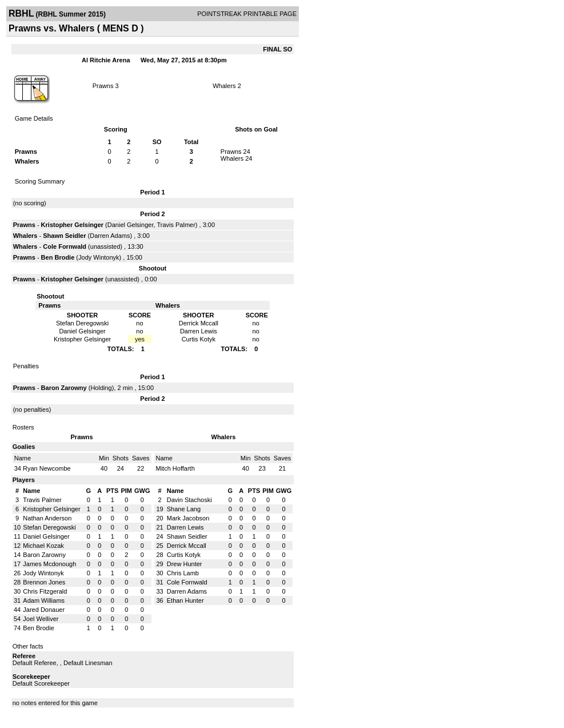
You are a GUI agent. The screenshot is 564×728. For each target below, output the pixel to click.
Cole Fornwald (65, 246)
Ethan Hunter (185, 600)
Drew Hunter (185, 564)
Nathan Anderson (47, 518)
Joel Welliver (41, 619)
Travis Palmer (176, 225)
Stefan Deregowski (49, 527)
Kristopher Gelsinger (72, 225)
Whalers (224, 86)
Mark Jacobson (188, 518)
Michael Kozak (43, 546)
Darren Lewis (185, 527)
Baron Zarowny (64, 388)
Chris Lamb (183, 573)
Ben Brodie (58, 257)
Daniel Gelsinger (131, 225)
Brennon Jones (44, 582)
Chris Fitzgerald (45, 591)
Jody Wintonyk (99, 257)
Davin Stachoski (189, 500)
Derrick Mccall (187, 546)
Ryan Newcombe (47, 468)
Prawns (103, 86)
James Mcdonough (49, 564)
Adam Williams (44, 600)
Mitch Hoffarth (175, 468)
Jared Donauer (44, 610)
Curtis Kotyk (184, 555)
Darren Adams (110, 236)
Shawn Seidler (64, 236)
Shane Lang (184, 509)
